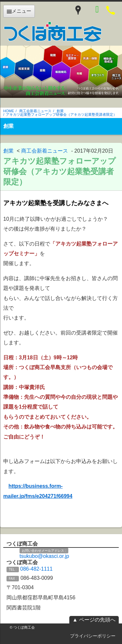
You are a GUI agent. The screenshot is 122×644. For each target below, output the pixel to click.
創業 (60, 111)
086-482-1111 (36, 569)
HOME (9, 111)
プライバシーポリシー (93, 636)
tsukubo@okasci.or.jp (44, 556)
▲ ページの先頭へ (94, 620)
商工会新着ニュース (35, 111)
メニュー (19, 11)
